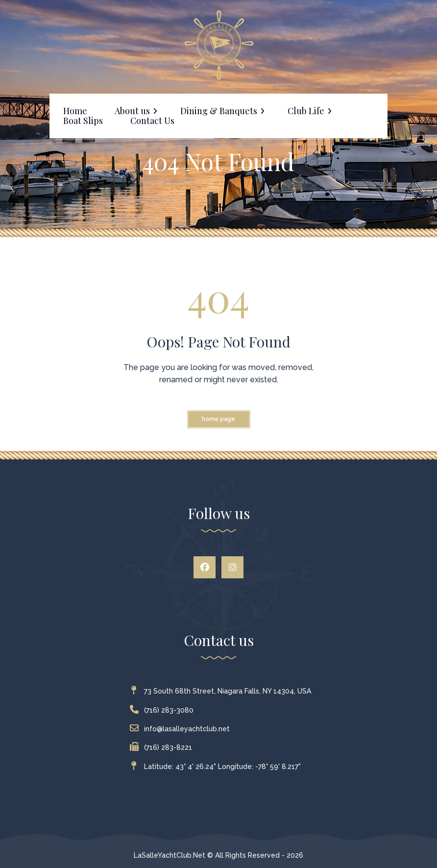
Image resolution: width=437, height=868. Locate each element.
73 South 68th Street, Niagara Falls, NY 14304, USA (223, 691)
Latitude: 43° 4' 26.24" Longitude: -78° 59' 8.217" (218, 767)
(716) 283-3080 (164, 710)
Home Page (218, 419)
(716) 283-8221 (163, 747)
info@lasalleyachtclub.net (182, 729)
